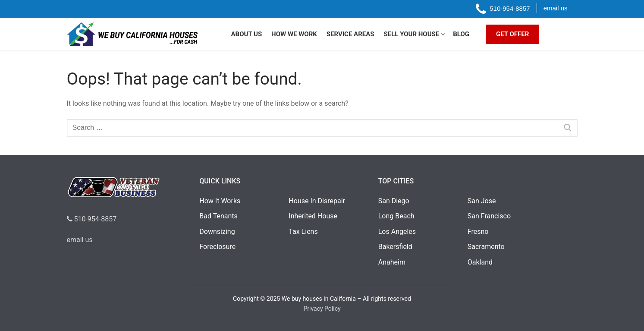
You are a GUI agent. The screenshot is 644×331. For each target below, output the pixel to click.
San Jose (482, 201)
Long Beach (396, 216)
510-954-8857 (92, 219)
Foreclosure (217, 247)
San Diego (394, 201)
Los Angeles (397, 232)
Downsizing (217, 232)
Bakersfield (395, 247)
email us (80, 240)
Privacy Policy (322, 309)
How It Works (220, 201)
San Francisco (489, 216)
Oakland (480, 262)
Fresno (478, 232)
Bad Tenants (218, 216)
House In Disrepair (317, 201)
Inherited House (313, 216)
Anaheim (392, 262)
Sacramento (486, 247)
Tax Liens (303, 232)
